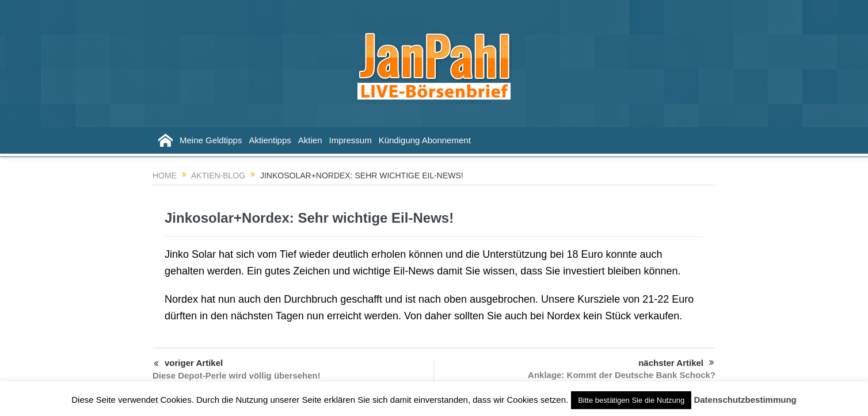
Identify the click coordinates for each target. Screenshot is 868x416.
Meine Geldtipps (211, 140)
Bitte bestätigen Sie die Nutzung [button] (631, 400)
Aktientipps (270, 140)
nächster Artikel (676, 363)
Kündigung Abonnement (425, 140)
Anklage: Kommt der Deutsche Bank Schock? (622, 375)
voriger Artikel (188, 364)
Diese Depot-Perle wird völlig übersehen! (237, 375)
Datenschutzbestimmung (745, 400)
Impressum (350, 140)
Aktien (310, 140)
